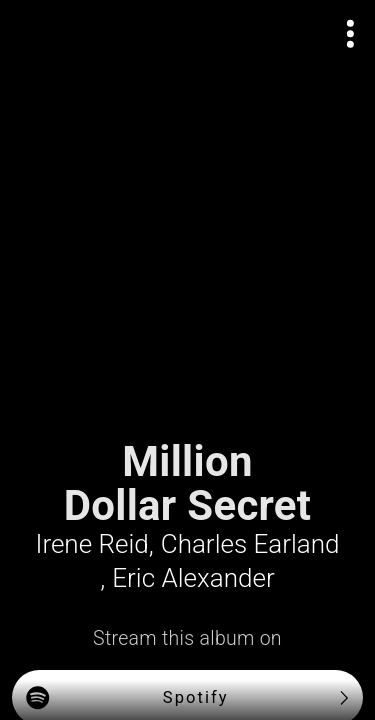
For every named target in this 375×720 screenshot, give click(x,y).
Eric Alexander (193, 578)
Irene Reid (91, 544)
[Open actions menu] (351, 34)
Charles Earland (250, 544)
